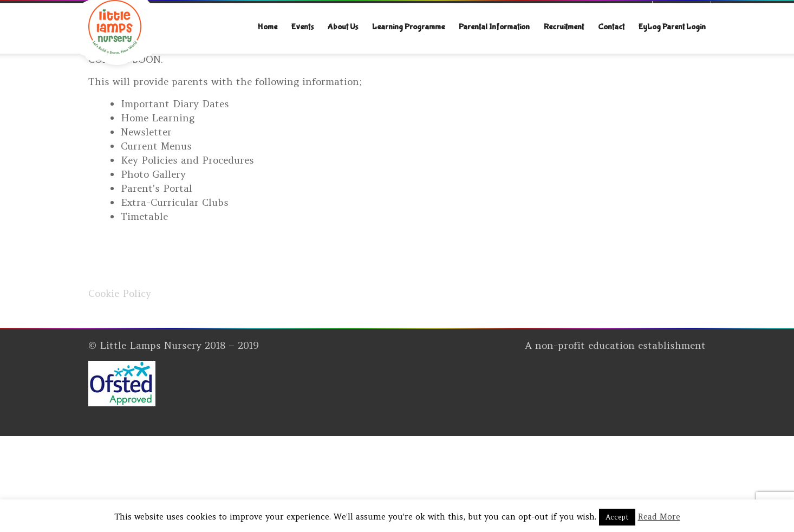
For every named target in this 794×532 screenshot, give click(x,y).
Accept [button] (617, 517)
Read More (659, 517)
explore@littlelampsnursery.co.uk (297, 12)
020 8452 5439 (186, 12)
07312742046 (121, 12)
